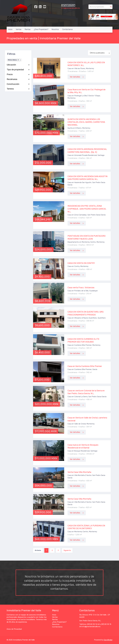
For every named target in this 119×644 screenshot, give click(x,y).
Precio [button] (18, 75)
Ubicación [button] (18, 65)
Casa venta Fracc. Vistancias (81, 288)
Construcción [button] (18, 84)
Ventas (19, 29)
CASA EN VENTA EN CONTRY (81, 263)
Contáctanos (67, 29)
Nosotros (55, 29)
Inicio (10, 29)
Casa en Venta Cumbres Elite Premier (85, 366)
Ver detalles (75, 77)
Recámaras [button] (18, 79)
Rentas (28, 29)
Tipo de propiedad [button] (18, 70)
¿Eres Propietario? (41, 29)
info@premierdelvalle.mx (71, 8)
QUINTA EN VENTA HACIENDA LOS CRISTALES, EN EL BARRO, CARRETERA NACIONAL (86, 122)
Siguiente (67, 550)
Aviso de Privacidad (14, 629)
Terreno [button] (18, 89)
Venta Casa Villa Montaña (79, 472)
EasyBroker (108, 640)
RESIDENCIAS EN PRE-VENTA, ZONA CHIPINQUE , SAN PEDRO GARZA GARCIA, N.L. (87, 209)
